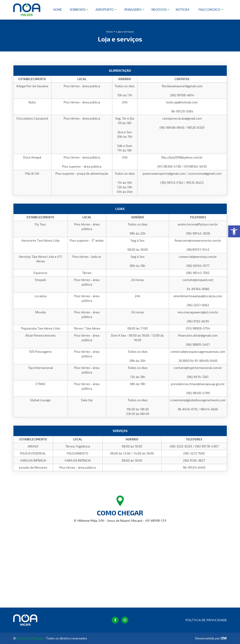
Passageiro (133, 10)
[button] (234, 231)
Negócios (159, 10)
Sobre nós (78, 10)
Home (58, 10)
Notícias (182, 10)
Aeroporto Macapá (30, 638)
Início (109, 31)
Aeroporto (105, 10)
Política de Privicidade (206, 620)
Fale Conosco (210, 10)
